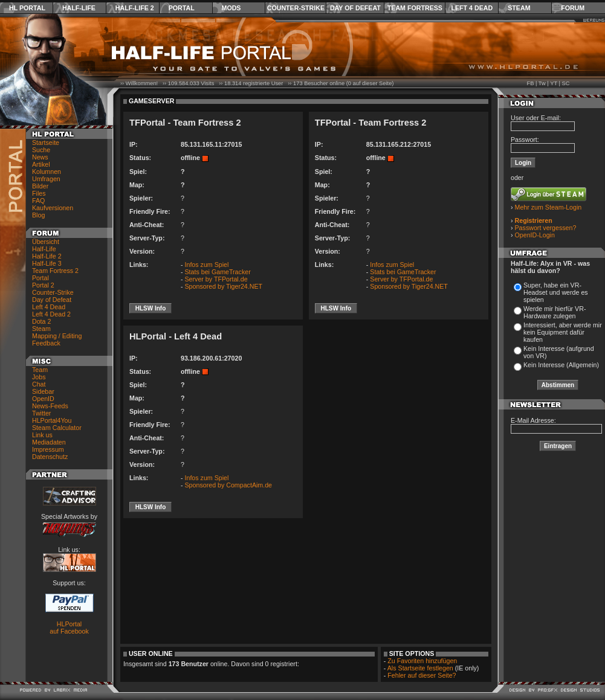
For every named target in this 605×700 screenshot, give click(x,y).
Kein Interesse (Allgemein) (561, 365)
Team (40, 370)
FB (530, 83)
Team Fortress (415, 8)
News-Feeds (50, 406)
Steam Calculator (57, 428)
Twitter (41, 413)
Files (39, 193)
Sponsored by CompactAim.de (229, 485)
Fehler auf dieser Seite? (422, 675)
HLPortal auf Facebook (69, 628)
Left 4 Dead (472, 8)
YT (554, 83)
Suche (41, 150)
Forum (573, 8)
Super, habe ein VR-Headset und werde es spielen (556, 292)
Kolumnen (47, 172)
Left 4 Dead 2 (51, 314)
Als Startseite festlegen (420, 668)
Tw (542, 83)
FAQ (38, 201)
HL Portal (27, 8)
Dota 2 (41, 321)
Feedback (46, 343)
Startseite (46, 143)
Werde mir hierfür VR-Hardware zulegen (555, 312)
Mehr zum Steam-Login (548, 207)
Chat (39, 384)
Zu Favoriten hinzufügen (422, 661)
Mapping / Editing (57, 336)
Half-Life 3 (47, 263)
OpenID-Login (535, 235)
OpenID (43, 399)
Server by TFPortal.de (216, 279)
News (40, 157)
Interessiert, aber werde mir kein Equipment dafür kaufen (563, 332)
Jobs (39, 377)
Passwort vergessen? (546, 228)
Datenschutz (50, 457)
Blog (38, 215)
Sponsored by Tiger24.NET (224, 286)
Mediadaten (49, 442)
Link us (42, 435)
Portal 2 (43, 285)
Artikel (41, 164)
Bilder (40, 186)
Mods (231, 8)
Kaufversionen (53, 208)
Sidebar (43, 391)
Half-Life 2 (135, 8)
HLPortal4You (52, 420)
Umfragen (46, 179)
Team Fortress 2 (55, 271)
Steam (519, 8)
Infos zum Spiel (207, 265)
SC (566, 83)
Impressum (48, 449)
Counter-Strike (296, 8)
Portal (182, 8)
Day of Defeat (355, 8)
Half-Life (79, 8)
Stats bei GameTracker (218, 272)
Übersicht (46, 242)
